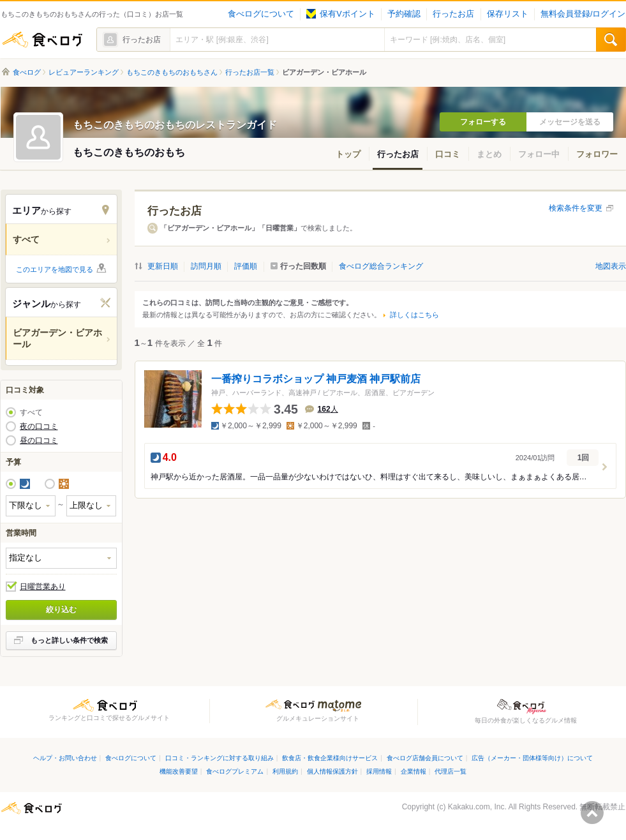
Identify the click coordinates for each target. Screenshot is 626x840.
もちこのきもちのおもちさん (172, 72)
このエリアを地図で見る (55, 269)
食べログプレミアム (235, 771)
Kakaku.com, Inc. (477, 807)
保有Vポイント (340, 14)
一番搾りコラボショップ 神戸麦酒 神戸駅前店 (316, 379)
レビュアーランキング (84, 72)
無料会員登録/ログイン (583, 14)
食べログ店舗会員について (425, 758)
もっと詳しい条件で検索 (69, 640)
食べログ (42, 40)
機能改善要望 (179, 771)
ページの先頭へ (592, 813)
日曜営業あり (43, 587)
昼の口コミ (39, 440)
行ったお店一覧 (250, 72)
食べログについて (261, 14)
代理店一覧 (451, 771)
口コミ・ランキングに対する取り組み (220, 758)
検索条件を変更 (576, 208)
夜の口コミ (39, 426)
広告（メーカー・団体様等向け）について (532, 758)
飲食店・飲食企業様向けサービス (330, 758)
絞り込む (61, 610)
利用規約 (285, 771)
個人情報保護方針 (332, 771)
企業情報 (414, 771)
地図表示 (611, 266)
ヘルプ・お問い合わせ (65, 758)
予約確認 (404, 14)
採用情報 (379, 771)
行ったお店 (453, 14)
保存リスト (508, 14)
